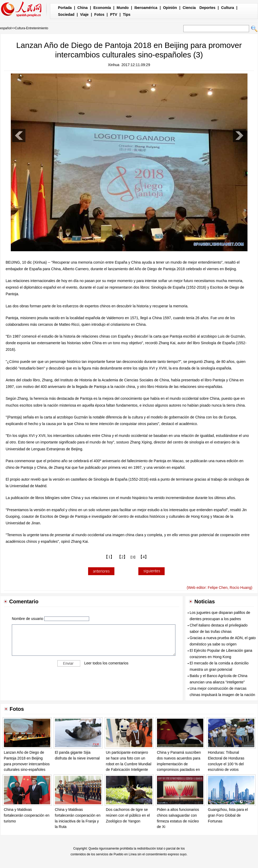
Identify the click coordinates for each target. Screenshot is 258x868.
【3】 (133, 557)
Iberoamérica (146, 8)
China (82, 8)
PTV (113, 14)
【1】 (109, 557)
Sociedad (66, 14)
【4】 (144, 557)
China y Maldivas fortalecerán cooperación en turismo (27, 815)
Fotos (99, 14)
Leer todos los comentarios (106, 663)
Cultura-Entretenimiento (32, 28)
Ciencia (189, 8)
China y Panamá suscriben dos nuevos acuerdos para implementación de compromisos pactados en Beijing (179, 764)
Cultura (228, 8)
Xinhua (114, 65)
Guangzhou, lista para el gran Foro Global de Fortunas (228, 815)
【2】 (122, 557)
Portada (65, 8)
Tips (127, 14)
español (6, 28)
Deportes (207, 8)
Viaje (84, 14)
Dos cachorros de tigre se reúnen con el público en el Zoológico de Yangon (128, 815)
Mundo (123, 8)
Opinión (170, 8)
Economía (102, 8)
